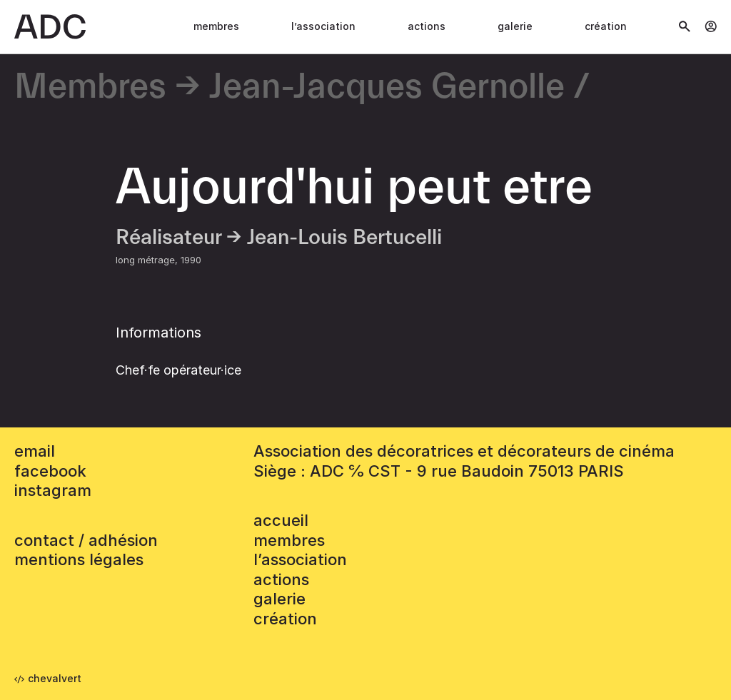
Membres (216, 26)
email (35, 451)
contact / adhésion (86, 540)
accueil (281, 520)
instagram (53, 490)
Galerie (515, 26)
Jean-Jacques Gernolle (387, 87)
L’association (323, 26)
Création (606, 26)
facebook (50, 471)
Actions (427, 26)
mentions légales (79, 559)
